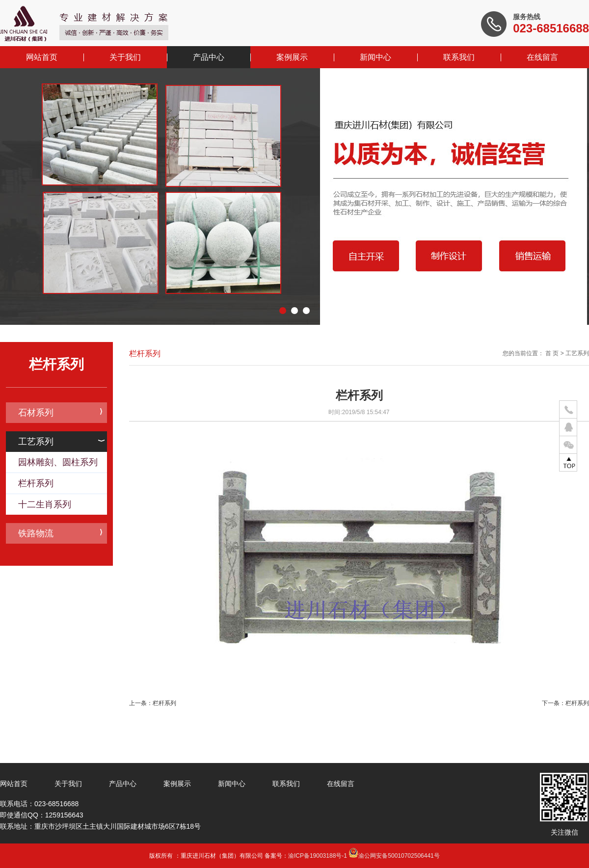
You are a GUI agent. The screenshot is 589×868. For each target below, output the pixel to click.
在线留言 (542, 57)
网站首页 (42, 57)
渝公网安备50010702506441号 (394, 856)
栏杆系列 (36, 483)
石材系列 (60, 413)
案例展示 (292, 57)
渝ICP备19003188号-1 (318, 856)
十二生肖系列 (45, 504)
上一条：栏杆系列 (153, 703)
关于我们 (125, 57)
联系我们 (459, 57)
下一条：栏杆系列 (565, 703)
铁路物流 (60, 533)
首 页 (552, 353)
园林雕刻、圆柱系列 (58, 462)
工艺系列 (61, 442)
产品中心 (209, 57)
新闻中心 (375, 57)
